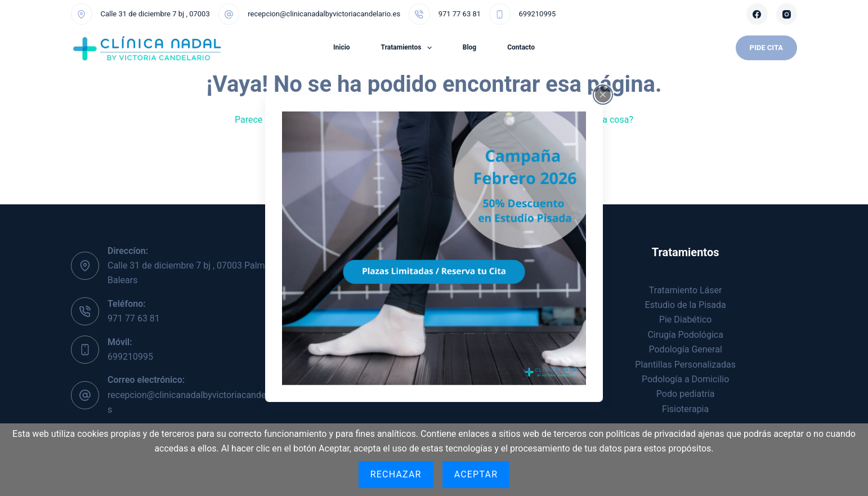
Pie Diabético (686, 320)
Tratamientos (409, 48)
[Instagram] (787, 14)
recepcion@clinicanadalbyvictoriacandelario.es (324, 14)
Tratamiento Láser (686, 290)
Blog (469, 47)
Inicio (342, 47)
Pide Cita (766, 48)
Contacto (521, 47)
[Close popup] (603, 94)
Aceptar (476, 474)
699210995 (538, 14)
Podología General (686, 349)
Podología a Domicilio (685, 379)
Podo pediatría (686, 394)
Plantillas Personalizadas (685, 365)
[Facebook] (757, 14)
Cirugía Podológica (685, 335)
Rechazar (396, 474)
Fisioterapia (685, 409)
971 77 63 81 (460, 14)
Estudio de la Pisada (686, 305)
